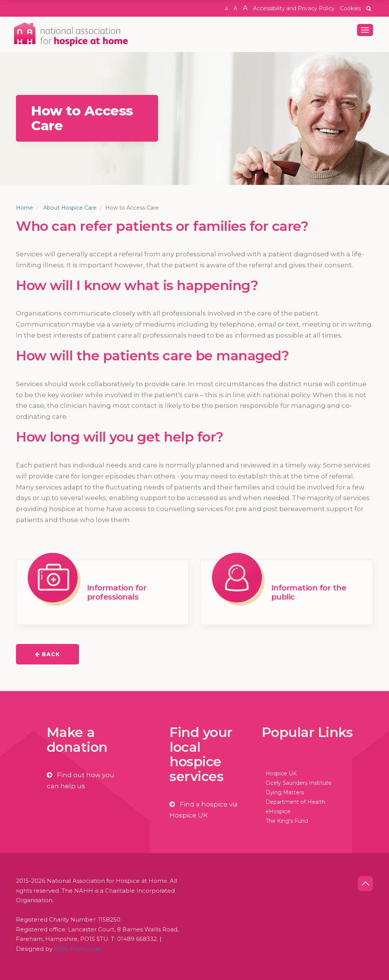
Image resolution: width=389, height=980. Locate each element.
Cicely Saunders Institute (299, 783)
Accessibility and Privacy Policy (294, 8)
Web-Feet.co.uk (77, 949)
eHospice (278, 811)
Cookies (350, 8)
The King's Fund (287, 821)
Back (47, 654)
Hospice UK (281, 773)
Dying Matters (285, 792)
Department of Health (295, 802)
